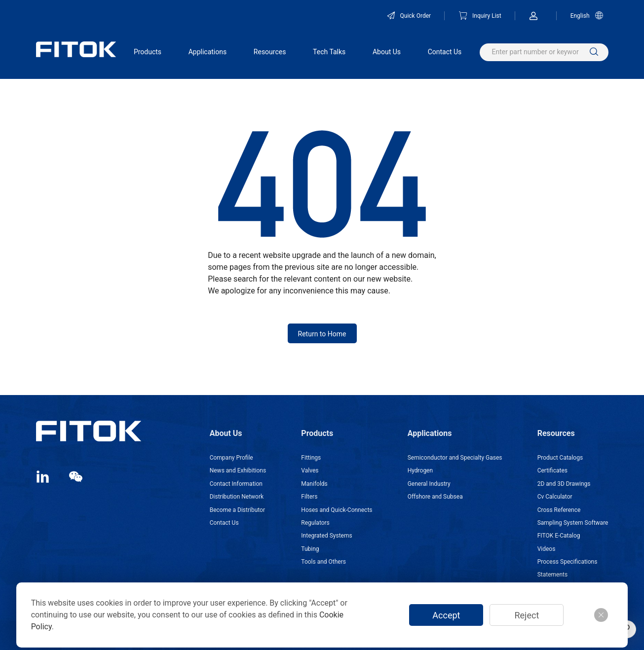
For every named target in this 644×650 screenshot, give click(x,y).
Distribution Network (237, 497)
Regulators (315, 523)
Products (148, 52)
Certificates (552, 470)
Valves (310, 470)
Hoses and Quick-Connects (337, 510)
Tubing (310, 549)
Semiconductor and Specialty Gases (455, 458)
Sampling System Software (573, 523)
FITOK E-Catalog (559, 536)
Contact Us (445, 52)
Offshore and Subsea (435, 497)
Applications (208, 52)
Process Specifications (568, 562)
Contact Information (236, 484)
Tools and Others (323, 562)
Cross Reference (559, 510)
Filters (309, 497)
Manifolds (314, 484)
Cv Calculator (555, 497)
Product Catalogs (560, 458)
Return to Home (322, 334)
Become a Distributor (237, 510)
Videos (547, 549)
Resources (270, 52)
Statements (553, 575)
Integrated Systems (326, 536)
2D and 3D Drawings (564, 484)
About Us (387, 52)
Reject (527, 615)
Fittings (311, 458)
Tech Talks (329, 52)
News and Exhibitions (238, 470)
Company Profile (231, 458)
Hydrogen (420, 470)
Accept (446, 615)
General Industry (429, 484)
